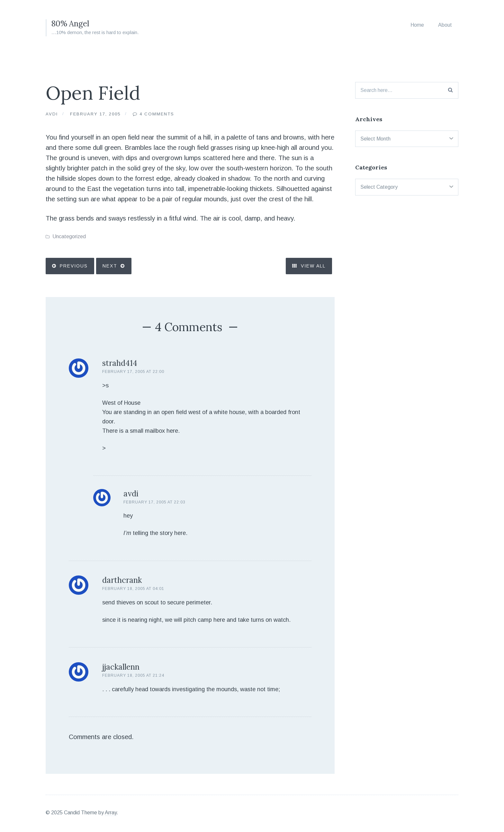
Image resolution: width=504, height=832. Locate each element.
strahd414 (120, 363)
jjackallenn (121, 667)
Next (110, 266)
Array (111, 813)
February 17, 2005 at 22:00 (133, 372)
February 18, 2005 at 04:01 (133, 589)
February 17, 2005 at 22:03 (154, 502)
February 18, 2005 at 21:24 (133, 675)
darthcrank (122, 580)
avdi (131, 494)
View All (309, 266)
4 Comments (157, 114)
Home (417, 25)
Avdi (52, 114)
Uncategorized (69, 236)
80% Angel (70, 24)
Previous (74, 266)
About (445, 25)
